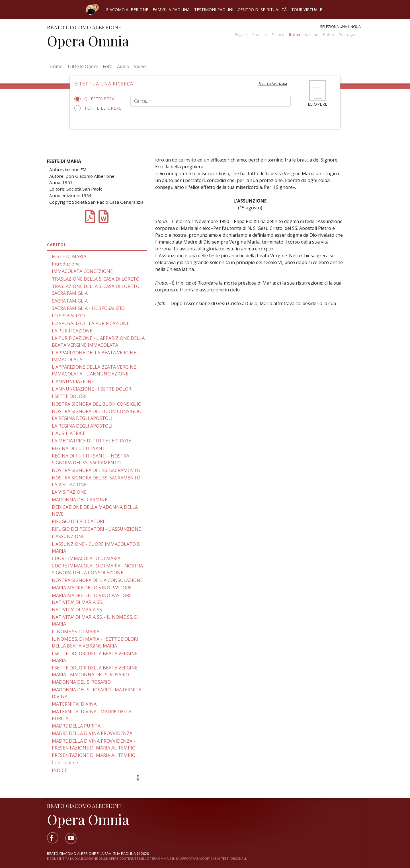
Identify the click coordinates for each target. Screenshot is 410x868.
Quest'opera (96, 99)
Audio (123, 66)
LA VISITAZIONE (69, 492)
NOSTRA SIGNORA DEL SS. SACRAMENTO (96, 470)
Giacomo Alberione (127, 10)
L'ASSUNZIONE (68, 536)
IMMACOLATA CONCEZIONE (82, 271)
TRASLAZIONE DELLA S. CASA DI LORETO (96, 279)
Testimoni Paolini (214, 10)
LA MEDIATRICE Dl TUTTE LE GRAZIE (91, 441)
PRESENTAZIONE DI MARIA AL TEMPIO (94, 755)
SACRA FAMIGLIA (70, 301)
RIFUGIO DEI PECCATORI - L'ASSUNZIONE (96, 529)
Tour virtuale (307, 10)
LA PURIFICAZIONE (72, 331)
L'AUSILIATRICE (69, 433)
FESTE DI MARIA (69, 256)
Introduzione (66, 264)
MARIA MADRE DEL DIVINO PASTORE (92, 588)
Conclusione (65, 763)
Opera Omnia (88, 41)
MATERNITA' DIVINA (74, 704)
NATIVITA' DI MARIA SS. (77, 610)
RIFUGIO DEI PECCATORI (78, 521)
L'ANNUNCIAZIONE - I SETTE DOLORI (92, 389)
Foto (108, 66)
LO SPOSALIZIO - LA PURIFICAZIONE (91, 323)
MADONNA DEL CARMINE (80, 500)
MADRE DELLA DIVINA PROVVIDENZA (92, 733)
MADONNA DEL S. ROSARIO (81, 682)
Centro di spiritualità (262, 10)
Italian (294, 35)
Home (57, 66)
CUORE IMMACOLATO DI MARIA (86, 558)
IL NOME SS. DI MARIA (76, 632)
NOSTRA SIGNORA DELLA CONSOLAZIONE (97, 580)
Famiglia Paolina (171, 10)
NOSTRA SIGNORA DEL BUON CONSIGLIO (97, 404)
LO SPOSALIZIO (68, 316)
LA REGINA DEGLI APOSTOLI (82, 426)
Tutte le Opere (83, 66)
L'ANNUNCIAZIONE (73, 381)
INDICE (60, 770)
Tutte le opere (98, 108)
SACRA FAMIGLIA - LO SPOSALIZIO (88, 308)
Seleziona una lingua (340, 26)
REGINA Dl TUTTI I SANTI (79, 448)
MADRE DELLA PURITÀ (76, 726)
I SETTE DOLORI (69, 396)
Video (140, 66)
